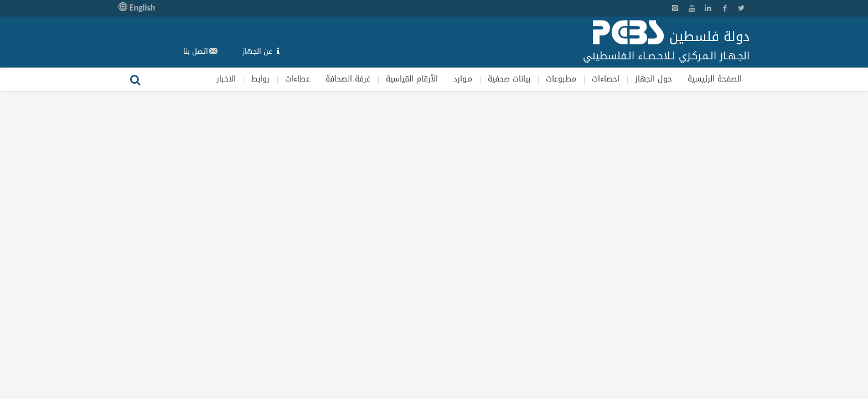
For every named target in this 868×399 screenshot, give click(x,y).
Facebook (725, 8)
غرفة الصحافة (348, 79)
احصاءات (606, 79)
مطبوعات (561, 79)
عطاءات (298, 79)
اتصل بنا (196, 51)
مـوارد (463, 79)
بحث (135, 79)
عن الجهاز (257, 51)
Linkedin (708, 8)
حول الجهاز (653, 79)
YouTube (691, 8)
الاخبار (226, 79)
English (137, 7)
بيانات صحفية (509, 79)
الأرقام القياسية (412, 79)
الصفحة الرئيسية (715, 79)
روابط (260, 79)
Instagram (675, 8)
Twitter (741, 8)
